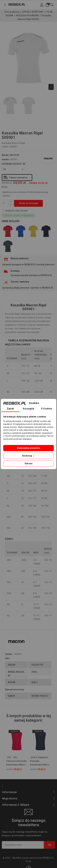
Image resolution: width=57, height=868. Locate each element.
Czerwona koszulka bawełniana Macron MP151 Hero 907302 (17, 763)
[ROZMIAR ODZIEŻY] (14, 169)
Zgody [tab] (10, 409)
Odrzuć (28, 463)
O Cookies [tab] (47, 409)
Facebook (4, 786)
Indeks (9, 654)
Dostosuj (29, 456)
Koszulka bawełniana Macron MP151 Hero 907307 (40, 763)
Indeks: (6, 159)
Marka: (5, 155)
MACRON (14, 155)
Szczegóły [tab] (28, 409)
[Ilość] (5, 203)
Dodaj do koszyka (28, 203)
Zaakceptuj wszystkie (29, 448)
